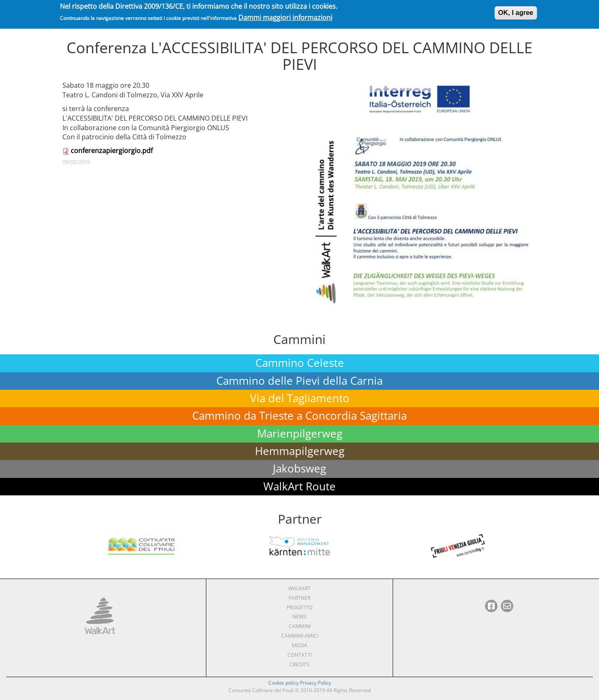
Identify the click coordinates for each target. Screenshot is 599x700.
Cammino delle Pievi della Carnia (299, 381)
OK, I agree (516, 11)
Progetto (299, 607)
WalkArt (299, 588)
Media (299, 645)
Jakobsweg (299, 469)
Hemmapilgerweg (300, 451)
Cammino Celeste (300, 363)
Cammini (300, 626)
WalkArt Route (299, 486)
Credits (299, 664)
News (299, 617)
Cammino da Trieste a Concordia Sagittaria (299, 416)
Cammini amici (300, 636)
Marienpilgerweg (300, 434)
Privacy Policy (316, 683)
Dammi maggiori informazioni (285, 15)
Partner (299, 598)
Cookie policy (283, 683)
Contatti (299, 655)
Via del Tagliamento (300, 398)
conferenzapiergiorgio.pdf (112, 151)
